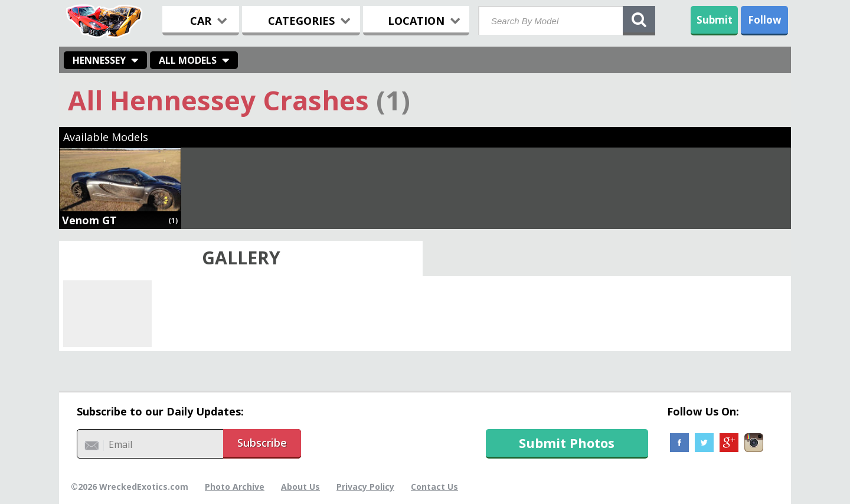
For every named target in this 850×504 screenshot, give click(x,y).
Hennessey (99, 60)
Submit (715, 20)
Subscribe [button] (262, 443)
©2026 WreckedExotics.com (130, 487)
